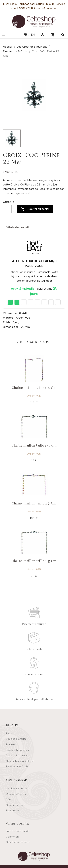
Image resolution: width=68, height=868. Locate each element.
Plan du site (13, 811)
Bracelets (11, 745)
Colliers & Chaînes (17, 756)
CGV (9, 800)
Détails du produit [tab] (17, 227)
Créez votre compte (18, 842)
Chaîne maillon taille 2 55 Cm (34, 503)
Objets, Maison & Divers (20, 761)
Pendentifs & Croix (17, 767)
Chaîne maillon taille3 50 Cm (34, 388)
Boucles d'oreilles (16, 739)
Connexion (12, 837)
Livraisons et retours (18, 789)
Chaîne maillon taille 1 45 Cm (34, 561)
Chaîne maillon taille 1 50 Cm (34, 445)
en (33, 35)
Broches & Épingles (17, 750)
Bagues (10, 733)
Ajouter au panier (35, 209)
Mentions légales (16, 794)
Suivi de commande (18, 831)
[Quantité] (7, 209)
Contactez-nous (16, 805)
